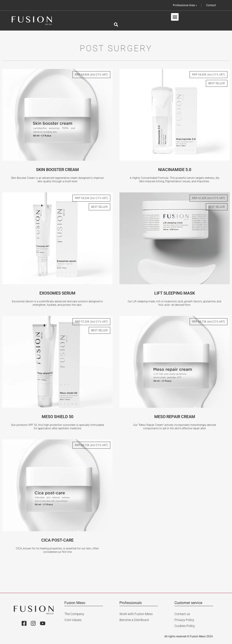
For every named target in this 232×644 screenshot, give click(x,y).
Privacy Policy (184, 620)
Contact (211, 5)
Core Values (73, 620)
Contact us (182, 614)
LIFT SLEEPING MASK (175, 293)
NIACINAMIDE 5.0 (175, 170)
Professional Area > (184, 5)
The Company (74, 614)
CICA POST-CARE (57, 540)
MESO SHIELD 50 (58, 417)
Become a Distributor (134, 620)
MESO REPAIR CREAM (175, 417)
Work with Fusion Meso (136, 614)
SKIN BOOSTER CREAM (57, 170)
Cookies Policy (185, 626)
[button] (175, 17)
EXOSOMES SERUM (57, 293)
